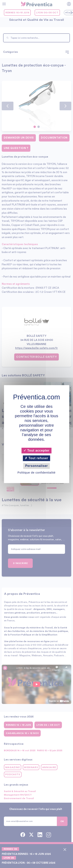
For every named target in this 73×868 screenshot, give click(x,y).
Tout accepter (36, 450)
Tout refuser (36, 458)
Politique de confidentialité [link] (36, 472)
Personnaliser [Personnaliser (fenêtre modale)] (36, 466)
